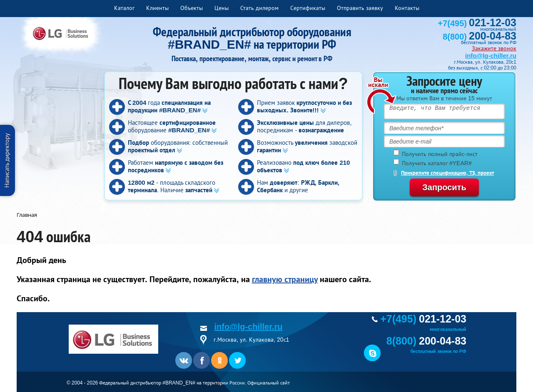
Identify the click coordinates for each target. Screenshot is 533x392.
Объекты (192, 8)
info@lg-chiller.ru (491, 56)
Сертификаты (308, 8)
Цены (222, 8)
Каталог (124, 8)
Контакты (407, 8)
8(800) (479, 37)
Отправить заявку (360, 8)
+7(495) (477, 23)
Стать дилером (259, 8)
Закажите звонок (494, 48)
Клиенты (157, 8)
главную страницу (285, 279)
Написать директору (7, 160)
